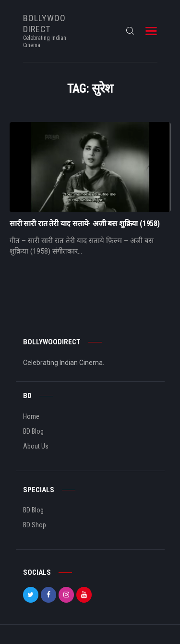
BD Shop (35, 525)
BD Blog (33, 431)
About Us (36, 446)
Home (31, 416)
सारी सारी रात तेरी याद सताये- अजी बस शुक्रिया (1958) (85, 224)
